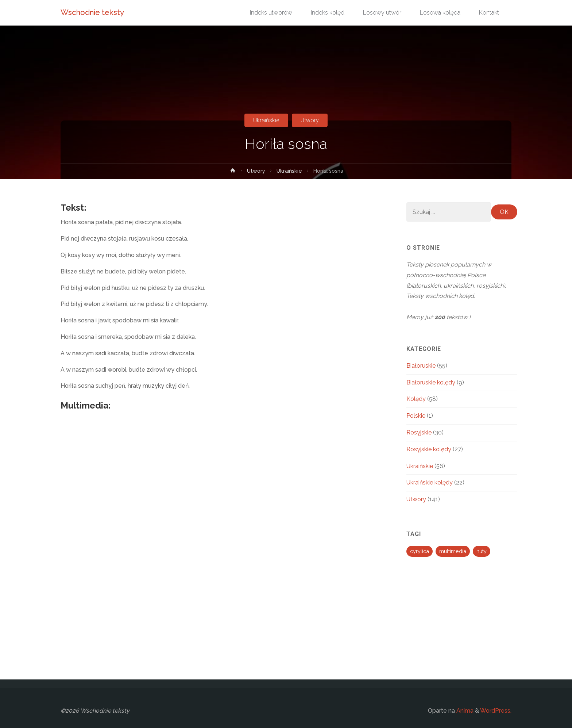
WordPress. (496, 711)
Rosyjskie (419, 432)
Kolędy (416, 399)
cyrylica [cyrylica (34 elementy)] (420, 551)
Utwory (310, 120)
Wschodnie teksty (92, 13)
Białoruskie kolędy (431, 382)
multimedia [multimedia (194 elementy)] (453, 551)
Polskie (416, 416)
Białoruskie (421, 366)
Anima (464, 711)
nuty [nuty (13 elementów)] (482, 551)
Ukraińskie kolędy (430, 482)
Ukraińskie (266, 120)
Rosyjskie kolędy (429, 449)
